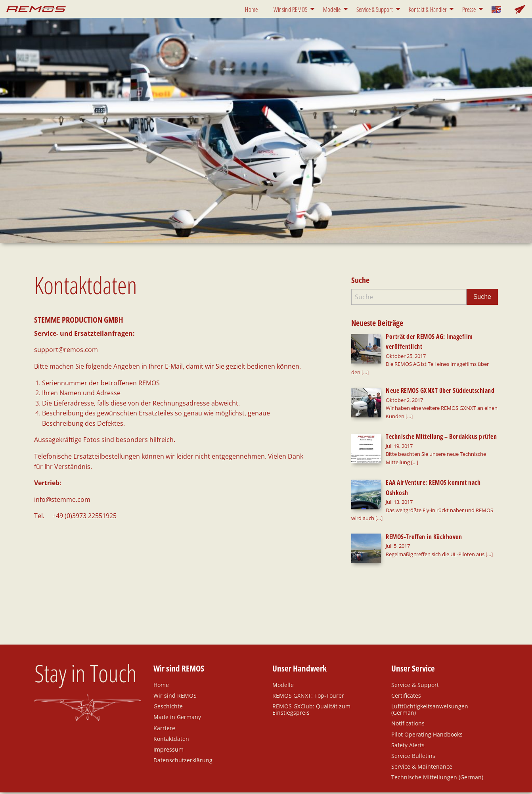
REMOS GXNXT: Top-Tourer (308, 671)
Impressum (168, 725)
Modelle (332, 10)
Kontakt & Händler (428, 10)
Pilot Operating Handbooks (427, 710)
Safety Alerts (408, 720)
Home (251, 10)
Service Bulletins (413, 731)
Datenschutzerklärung (183, 736)
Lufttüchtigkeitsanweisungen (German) (430, 685)
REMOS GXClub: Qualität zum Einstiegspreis (311, 685)
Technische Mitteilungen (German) (437, 753)
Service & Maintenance (422, 742)
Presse (469, 10)
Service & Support (375, 10)
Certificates (406, 671)
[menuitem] (253, 9)
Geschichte (168, 682)
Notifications (408, 699)
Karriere (164, 703)
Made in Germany (177, 693)
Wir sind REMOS (290, 10)
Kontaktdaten (171, 714)
